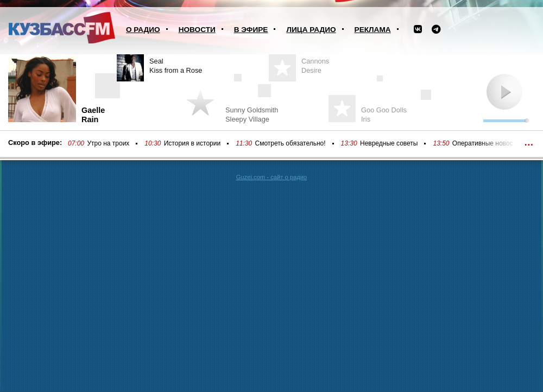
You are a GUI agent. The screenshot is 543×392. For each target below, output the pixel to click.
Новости (197, 30)
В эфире (251, 30)
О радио (143, 30)
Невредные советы (389, 143)
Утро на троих (108, 143)
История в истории (192, 143)
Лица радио (311, 30)
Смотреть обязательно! (291, 143)
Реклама (373, 30)
